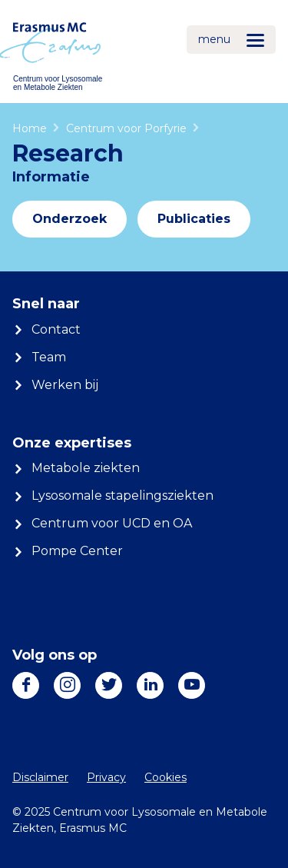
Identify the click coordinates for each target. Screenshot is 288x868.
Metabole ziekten (86, 468)
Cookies (166, 777)
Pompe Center (77, 551)
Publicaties (194, 219)
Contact (56, 329)
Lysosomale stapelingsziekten (122, 496)
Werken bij (65, 385)
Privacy (106, 777)
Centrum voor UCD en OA (112, 523)
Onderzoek (70, 219)
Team (49, 357)
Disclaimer (40, 777)
